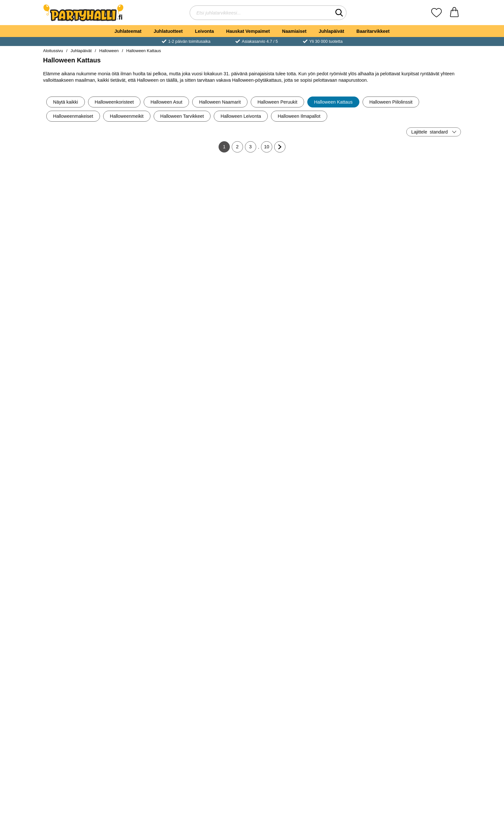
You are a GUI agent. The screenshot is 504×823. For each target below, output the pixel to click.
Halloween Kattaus (144, 51)
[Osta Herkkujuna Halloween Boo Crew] (427, 346)
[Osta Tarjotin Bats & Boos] (77, 660)
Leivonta (204, 31)
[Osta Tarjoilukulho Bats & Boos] (357, 660)
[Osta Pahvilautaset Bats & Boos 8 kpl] (357, 555)
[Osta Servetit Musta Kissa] (287, 451)
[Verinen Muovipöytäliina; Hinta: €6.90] (147, 719)
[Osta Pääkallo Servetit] (357, 451)
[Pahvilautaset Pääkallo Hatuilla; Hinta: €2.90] (147, 406)
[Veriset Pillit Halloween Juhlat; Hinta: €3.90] (427, 510)
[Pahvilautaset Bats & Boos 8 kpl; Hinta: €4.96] (357, 510)
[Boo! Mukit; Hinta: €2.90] (147, 301)
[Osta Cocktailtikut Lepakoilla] (427, 451)
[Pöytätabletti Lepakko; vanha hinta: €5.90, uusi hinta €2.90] (287, 719)
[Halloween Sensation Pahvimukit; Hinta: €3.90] (217, 719)
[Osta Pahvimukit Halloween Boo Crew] (287, 346)
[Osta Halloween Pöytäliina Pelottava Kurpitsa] (287, 242)
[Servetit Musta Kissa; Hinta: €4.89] (287, 406)
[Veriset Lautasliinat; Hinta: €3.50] (427, 615)
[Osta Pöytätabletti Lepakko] (287, 764)
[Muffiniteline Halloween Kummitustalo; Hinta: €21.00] (217, 510)
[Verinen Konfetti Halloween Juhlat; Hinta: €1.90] (217, 615)
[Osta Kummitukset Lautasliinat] (217, 242)
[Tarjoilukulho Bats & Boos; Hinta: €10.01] (357, 615)
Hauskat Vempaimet (248, 31)
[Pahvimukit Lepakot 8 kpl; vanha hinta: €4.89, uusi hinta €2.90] (77, 719)
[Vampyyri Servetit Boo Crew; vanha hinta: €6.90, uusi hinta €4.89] (217, 301)
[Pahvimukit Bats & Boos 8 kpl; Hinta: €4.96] (147, 615)
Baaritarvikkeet (373, 31)
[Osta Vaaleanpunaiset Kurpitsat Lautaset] (77, 346)
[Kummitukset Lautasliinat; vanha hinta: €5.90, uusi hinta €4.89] (217, 196)
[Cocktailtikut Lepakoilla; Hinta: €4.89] (427, 406)
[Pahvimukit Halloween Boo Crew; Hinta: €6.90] (287, 301)
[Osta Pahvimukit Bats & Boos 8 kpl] (147, 660)
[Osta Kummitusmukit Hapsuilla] (147, 555)
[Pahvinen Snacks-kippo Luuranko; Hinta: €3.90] (77, 196)
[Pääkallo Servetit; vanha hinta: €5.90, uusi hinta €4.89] (357, 406)
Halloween (109, 51)
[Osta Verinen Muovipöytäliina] (147, 764)
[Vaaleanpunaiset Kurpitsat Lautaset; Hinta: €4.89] (77, 301)
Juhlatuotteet (168, 31)
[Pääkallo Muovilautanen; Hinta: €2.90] (77, 510)
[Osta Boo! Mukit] (147, 346)
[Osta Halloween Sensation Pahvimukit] (217, 764)
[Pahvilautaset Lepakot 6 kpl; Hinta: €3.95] (357, 719)
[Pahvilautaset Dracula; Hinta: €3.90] (77, 406)
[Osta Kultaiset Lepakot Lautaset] (427, 242)
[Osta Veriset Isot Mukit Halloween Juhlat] (287, 555)
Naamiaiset (294, 31)
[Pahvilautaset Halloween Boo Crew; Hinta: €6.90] (357, 301)
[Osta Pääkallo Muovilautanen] (77, 555)
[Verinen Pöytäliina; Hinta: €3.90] (287, 615)
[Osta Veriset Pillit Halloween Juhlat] (427, 555)
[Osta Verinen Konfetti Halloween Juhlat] (217, 660)
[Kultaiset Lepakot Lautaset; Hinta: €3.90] (427, 196)
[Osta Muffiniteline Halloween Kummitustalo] (217, 555)
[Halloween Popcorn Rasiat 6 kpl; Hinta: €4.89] (217, 406)
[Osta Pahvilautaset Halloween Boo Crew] (357, 346)
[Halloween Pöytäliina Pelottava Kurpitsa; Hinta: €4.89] (287, 196)
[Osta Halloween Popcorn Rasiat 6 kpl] (217, 451)
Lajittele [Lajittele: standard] (429, 132)
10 (268, 148)
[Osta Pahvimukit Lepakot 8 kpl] (77, 764)
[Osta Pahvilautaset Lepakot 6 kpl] (357, 764)
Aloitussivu (53, 51)
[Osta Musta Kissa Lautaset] (357, 242)
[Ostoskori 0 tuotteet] (454, 13)
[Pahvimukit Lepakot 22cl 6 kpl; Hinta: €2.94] (427, 719)
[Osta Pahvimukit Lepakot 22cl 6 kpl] (427, 764)
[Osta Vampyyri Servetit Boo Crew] (217, 346)
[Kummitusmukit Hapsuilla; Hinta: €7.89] (147, 510)
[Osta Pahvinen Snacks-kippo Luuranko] (77, 242)
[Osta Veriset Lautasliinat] (427, 660)
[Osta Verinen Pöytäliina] (287, 660)
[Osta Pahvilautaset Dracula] (77, 451)
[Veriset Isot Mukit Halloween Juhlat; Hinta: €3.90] (287, 510)
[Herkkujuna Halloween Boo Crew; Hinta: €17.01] (427, 301)
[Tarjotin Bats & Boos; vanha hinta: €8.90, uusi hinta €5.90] (77, 615)
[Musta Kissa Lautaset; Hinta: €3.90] (357, 196)
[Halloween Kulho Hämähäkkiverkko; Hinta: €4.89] (147, 196)
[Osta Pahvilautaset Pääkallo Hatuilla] (147, 451)
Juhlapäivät (332, 31)
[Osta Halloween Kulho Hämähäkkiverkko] (147, 242)
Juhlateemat (128, 31)
